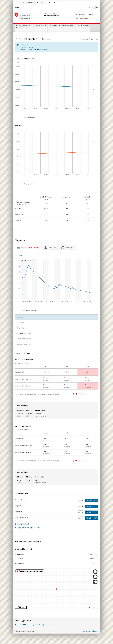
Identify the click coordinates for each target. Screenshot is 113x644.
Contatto (17, 8)
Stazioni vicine (22, 328)
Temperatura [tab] (53, 248)
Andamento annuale (24, 333)
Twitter (19, 625)
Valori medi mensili (24, 339)
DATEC (41, 3)
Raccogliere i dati (23, 524)
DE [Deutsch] (89, 8)
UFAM (53, 3)
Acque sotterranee (54, 26)
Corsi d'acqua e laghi (40, 26)
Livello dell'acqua (20, 500)
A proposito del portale (82, 26)
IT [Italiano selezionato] (95, 8)
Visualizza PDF (92, 501)
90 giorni (20, 317)
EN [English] (97, 8)
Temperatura (19, 506)
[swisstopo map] (56, 589)
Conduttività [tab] (70, 248)
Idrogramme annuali (21, 517)
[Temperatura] (80, 506)
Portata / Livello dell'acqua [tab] (31, 248)
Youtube (28, 625)
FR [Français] (92, 8)
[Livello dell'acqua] (80, 501)
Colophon (95, 631)
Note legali (86, 631)
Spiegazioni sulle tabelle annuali (28, 528)
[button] (73, 394)
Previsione (21, 323)
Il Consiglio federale (24, 3)
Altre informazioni (68, 26)
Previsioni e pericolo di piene (23, 27)
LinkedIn (38, 625)
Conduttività (19, 512)
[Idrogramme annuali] (80, 518)
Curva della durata (23, 344)
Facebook (48, 625)
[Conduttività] (80, 512)
